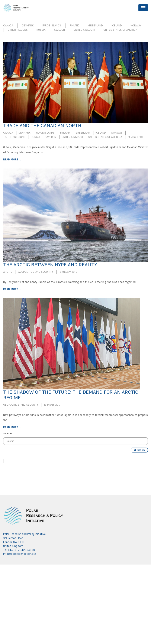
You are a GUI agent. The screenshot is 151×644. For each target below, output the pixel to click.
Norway (136, 25)
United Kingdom (84, 30)
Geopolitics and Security (36, 272)
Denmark (28, 25)
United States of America (120, 30)
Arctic (8, 272)
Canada (8, 25)
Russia (41, 30)
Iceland (117, 25)
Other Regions (18, 30)
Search (139, 450)
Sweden (60, 30)
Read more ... (12, 159)
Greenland (96, 25)
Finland (75, 25)
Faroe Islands (52, 25)
